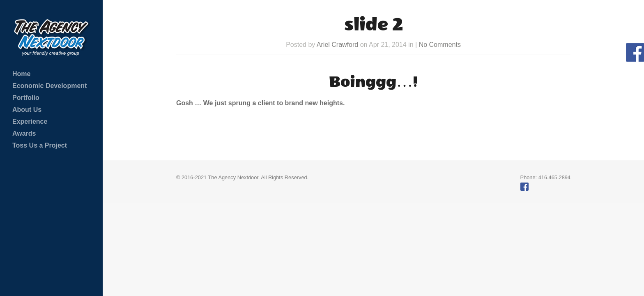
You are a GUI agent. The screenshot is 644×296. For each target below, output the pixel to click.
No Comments (440, 45)
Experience (30, 121)
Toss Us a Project (40, 145)
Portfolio (26, 98)
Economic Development (49, 86)
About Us (27, 110)
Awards (24, 133)
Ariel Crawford (337, 45)
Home (21, 74)
